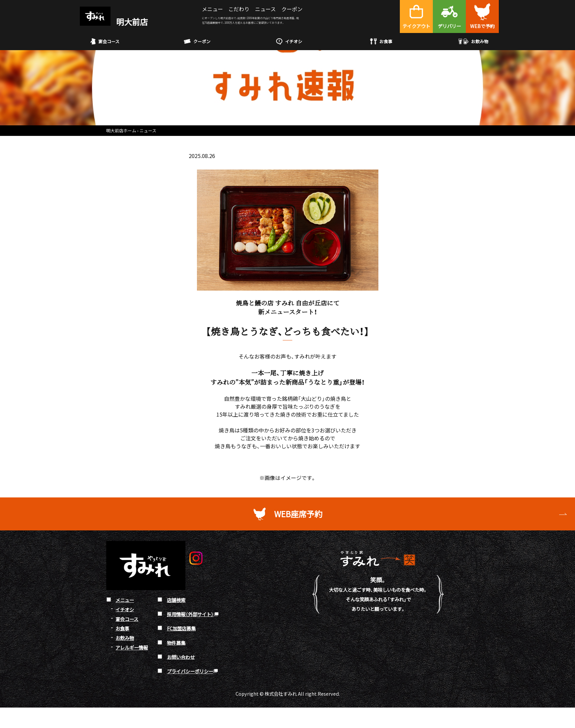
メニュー (212, 9)
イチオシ (289, 41)
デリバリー (449, 26)
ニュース (265, 9)
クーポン (292, 9)
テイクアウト (416, 26)
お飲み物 (474, 41)
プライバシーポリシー (190, 671)
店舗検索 (176, 600)
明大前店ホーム (121, 130)
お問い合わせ (181, 657)
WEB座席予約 (298, 514)
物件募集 (176, 642)
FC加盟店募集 (181, 628)
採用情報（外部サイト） (190, 614)
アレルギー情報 (132, 647)
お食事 (381, 41)
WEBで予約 (482, 26)
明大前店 (114, 22)
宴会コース (105, 42)
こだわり (239, 9)
